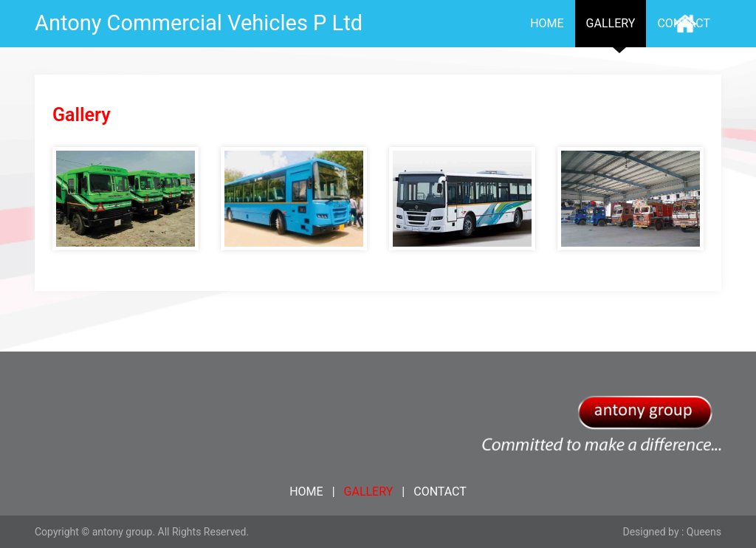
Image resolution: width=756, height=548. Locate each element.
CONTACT (440, 492)
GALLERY (611, 23)
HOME (547, 23)
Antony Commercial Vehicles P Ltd (199, 23)
